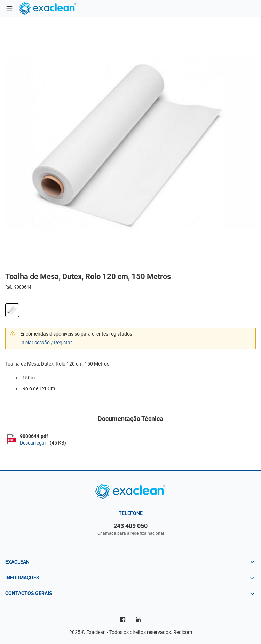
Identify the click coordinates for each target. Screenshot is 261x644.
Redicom (183, 632)
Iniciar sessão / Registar (46, 343)
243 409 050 (130, 526)
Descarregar (33, 443)
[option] (130, 143)
